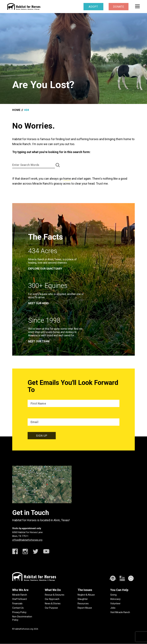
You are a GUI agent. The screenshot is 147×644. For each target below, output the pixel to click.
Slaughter (83, 599)
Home (16, 110)
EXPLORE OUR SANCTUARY (45, 269)
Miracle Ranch (20, 595)
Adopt (93, 7)
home (67, 179)
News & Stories (53, 604)
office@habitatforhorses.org (27, 540)
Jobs (113, 608)
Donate (119, 7)
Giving (113, 595)
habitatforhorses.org (24, 629)
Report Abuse (85, 608)
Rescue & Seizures (55, 595)
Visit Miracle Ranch (120, 612)
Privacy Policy (19, 612)
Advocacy (115, 599)
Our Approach (52, 599)
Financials (17, 604)
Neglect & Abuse (86, 595)
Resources (83, 604)
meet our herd (38, 303)
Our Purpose (51, 608)
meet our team (39, 341)
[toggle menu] (137, 6)
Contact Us (18, 608)
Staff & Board (19, 599)
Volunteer (115, 604)
